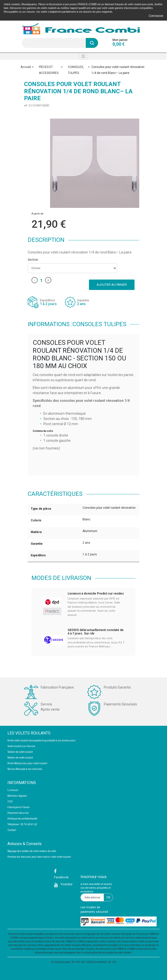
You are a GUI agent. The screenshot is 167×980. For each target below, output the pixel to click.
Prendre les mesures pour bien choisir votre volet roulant (39, 857)
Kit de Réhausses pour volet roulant (27, 763)
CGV (10, 802)
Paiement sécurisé (18, 813)
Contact (12, 830)
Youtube (66, 884)
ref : (26, 106)
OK (108, 897)
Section (33, 260)
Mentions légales (17, 796)
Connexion (156, 16)
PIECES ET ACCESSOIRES (49, 70)
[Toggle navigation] (83, 56)
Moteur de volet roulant (20, 758)
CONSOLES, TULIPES (76, 70)
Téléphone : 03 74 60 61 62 (22, 824)
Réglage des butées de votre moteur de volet (32, 851)
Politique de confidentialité (22, 819)
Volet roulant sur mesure (21, 746)
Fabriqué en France (18, 807)
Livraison (13, 790)
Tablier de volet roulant (20, 752)
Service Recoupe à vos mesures (25, 769)
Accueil (26, 67)
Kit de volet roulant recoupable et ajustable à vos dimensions (42, 741)
